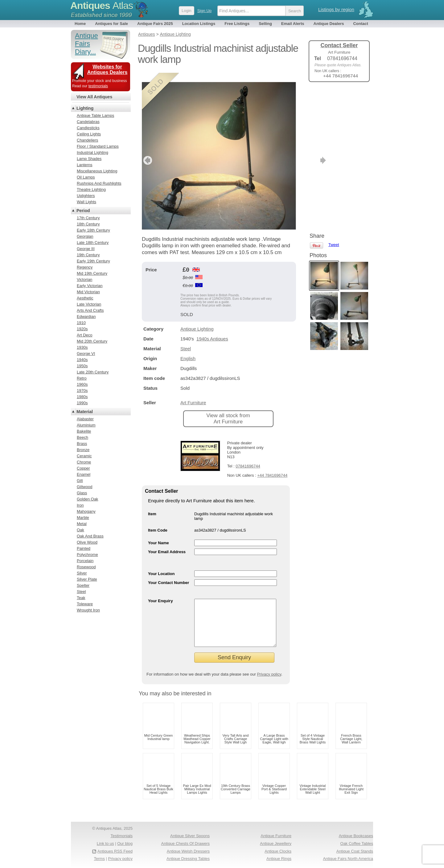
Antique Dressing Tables (188, 859)
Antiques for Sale (111, 24)
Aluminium (86, 425)
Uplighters (86, 196)
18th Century (88, 224)
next (291, 151)
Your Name (158, 534)
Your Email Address (167, 543)
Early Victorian (90, 286)
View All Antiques (94, 97)
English (188, 349)
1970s (82, 391)
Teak (81, 598)
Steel (186, 339)
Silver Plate (87, 579)
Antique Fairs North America (348, 859)
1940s (82, 360)
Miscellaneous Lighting (97, 171)
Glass (82, 493)
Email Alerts (293, 24)
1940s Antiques (212, 329)
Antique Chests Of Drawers (185, 843)
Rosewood (86, 567)
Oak (80, 530)
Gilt (80, 481)
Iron (80, 505)
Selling (265, 24)
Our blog (125, 843)
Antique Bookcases (356, 836)
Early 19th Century (93, 261)
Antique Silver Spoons (190, 836)
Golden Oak (87, 499)
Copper (83, 468)
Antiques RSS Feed (115, 851)
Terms (99, 859)
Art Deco (85, 335)
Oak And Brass (90, 536)
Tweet (334, 97)
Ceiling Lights (89, 134)
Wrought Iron (88, 610)
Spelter (83, 585)
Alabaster (85, 419)
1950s (82, 366)
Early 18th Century (93, 230)
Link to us (105, 843)
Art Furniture (193, 393)
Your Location (161, 564)
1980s (82, 397)
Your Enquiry (160, 592)
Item (152, 505)
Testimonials (121, 836)
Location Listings (199, 24)
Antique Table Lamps (95, 115)
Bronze (83, 450)
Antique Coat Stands (355, 851)
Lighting (85, 108)
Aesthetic (85, 298)
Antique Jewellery (276, 843)
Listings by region (336, 9)
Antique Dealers (329, 24)
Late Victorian (89, 304)
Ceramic (84, 456)
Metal (82, 524)
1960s (82, 384)
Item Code (158, 521)
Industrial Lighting (92, 152)
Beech (82, 437)
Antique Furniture (276, 836)
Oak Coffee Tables (357, 843)
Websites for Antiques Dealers (107, 70)
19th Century (88, 255)
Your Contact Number (169, 573)
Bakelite (84, 431)
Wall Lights (86, 202)
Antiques (102, 6)
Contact (360, 24)
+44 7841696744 (272, 466)
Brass (82, 444)
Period (83, 211)
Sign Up (204, 11)
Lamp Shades (89, 159)
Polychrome (87, 555)
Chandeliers (87, 140)
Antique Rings (279, 859)
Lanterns (85, 165)
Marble (83, 518)
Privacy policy (269, 674)
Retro (82, 378)
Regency (85, 267)
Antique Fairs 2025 (155, 24)
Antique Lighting (197, 320)
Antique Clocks (278, 851)
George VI (86, 354)
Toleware (85, 604)
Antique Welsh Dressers (188, 851)
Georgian (85, 236)
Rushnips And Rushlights (99, 183)
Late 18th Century (93, 243)
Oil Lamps (86, 177)
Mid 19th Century (92, 273)
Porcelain (85, 561)
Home (80, 24)
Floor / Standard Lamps (98, 146)
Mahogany (86, 511)
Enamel (84, 474)
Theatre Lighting (91, 189)
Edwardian (86, 317)
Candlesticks (88, 128)
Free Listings (237, 24)
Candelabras (88, 122)
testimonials (98, 86)
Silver (82, 573)
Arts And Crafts (90, 310)
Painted (84, 548)
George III (86, 249)
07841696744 (248, 457)
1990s (82, 403)
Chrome (84, 462)
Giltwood (85, 487)
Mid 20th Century (92, 341)
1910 (81, 323)
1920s (82, 329)
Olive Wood (87, 542)
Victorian (84, 280)
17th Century (88, 218)
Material (85, 412)
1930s (82, 347)
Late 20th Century (93, 372)
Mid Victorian (88, 292)
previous (147, 151)
